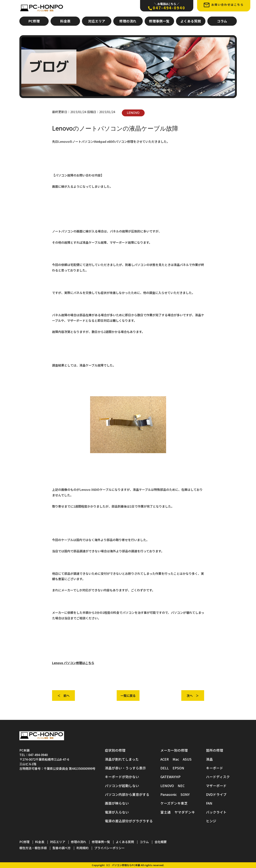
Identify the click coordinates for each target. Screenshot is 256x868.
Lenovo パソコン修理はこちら (73, 663)
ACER (165, 759)
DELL (165, 768)
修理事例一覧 (159, 21)
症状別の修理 (115, 750)
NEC (181, 786)
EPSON (178, 768)
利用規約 (82, 848)
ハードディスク (218, 777)
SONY (185, 794)
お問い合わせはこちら (224, 5)
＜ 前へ (63, 696)
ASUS (187, 759)
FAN (209, 803)
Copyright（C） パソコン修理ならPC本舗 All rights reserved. (128, 865)
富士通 (166, 812)
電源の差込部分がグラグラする (129, 821)
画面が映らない (117, 803)
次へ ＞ (193, 696)
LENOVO (133, 113)
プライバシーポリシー (109, 848)
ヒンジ (211, 821)
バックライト (216, 812)
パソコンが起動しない (122, 786)
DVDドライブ (216, 794)
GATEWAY (168, 777)
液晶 (209, 759)
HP (178, 777)
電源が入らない (117, 812)
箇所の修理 (215, 750)
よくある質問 (191, 21)
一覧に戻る (128, 696)
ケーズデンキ (171, 803)
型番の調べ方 (62, 848)
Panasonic (169, 794)
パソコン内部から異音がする (127, 794)
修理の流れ (128, 21)
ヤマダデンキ (185, 812)
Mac (176, 759)
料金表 (65, 21)
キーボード (215, 768)
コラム (222, 21)
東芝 (184, 803)
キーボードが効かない (122, 777)
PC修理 (34, 21)
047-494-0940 (167, 6)
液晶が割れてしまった (122, 759)
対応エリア (97, 21)
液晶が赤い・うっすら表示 (125, 768)
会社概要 (161, 842)
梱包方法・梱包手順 (33, 848)
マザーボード (216, 786)
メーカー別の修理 (174, 750)
